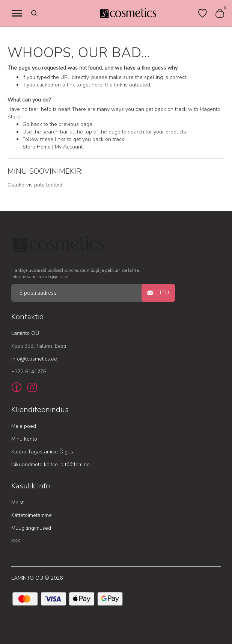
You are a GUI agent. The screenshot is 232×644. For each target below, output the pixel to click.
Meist (17, 502)
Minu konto (24, 439)
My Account (69, 147)
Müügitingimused (31, 528)
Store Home (37, 147)
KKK (16, 541)
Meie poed (24, 426)
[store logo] (128, 13)
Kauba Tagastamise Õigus (42, 452)
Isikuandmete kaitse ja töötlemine (50, 464)
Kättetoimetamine (32, 515)
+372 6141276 (29, 372)
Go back (32, 124)
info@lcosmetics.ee (34, 359)
